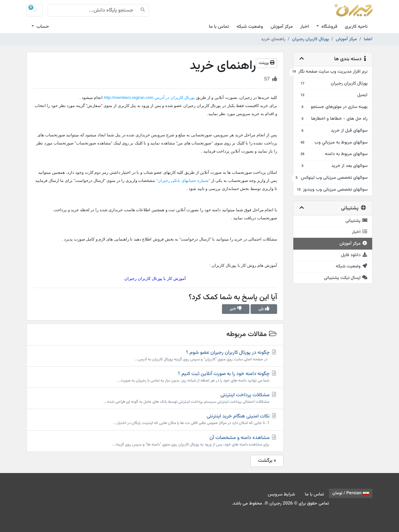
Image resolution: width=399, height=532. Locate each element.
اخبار (305, 27)
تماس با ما (219, 27)
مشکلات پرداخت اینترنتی (155, 398)
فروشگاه (329, 27)
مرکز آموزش (282, 27)
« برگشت (267, 461)
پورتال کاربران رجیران (310, 39)
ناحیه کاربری (356, 27)
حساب (42, 27)
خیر (236, 309)
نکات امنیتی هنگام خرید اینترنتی (155, 419)
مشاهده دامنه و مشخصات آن (155, 441)
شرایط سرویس (281, 494)
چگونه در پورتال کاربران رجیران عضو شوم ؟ (155, 356)
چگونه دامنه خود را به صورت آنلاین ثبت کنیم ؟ (155, 377)
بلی (264, 309)
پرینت (267, 63)
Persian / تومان (351, 493)
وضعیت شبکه (250, 27)
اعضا (368, 39)
